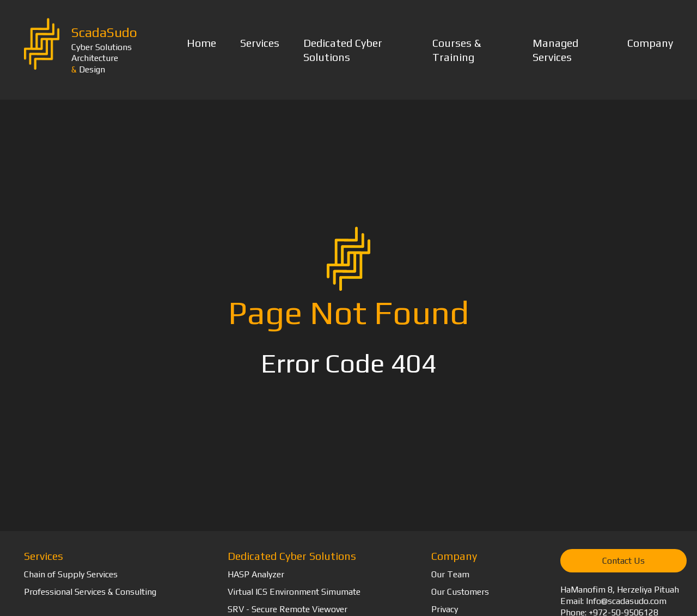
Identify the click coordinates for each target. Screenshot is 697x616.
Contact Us (623, 561)
